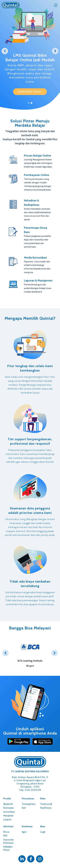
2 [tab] (32, 103)
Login (43, 832)
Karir (24, 808)
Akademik (8, 804)
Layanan (7, 819)
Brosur (6, 832)
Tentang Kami (29, 804)
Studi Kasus (46, 808)
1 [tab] (29, 103)
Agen (24, 832)
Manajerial (8, 816)
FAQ (5, 836)
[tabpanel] (30, 48)
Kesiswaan (9, 808)
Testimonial (46, 804)
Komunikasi (9, 812)
